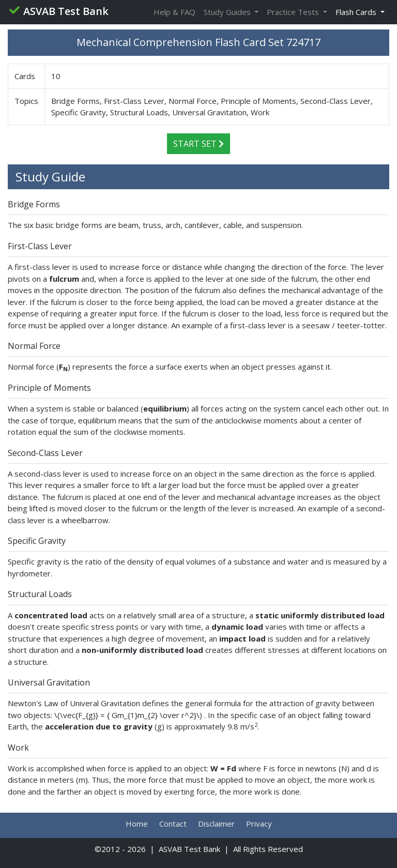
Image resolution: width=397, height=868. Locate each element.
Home (137, 824)
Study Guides (228, 12)
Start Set (198, 144)
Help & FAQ (174, 12)
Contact (173, 824)
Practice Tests (294, 12)
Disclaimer (216, 824)
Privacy (259, 824)
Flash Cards (357, 12)
